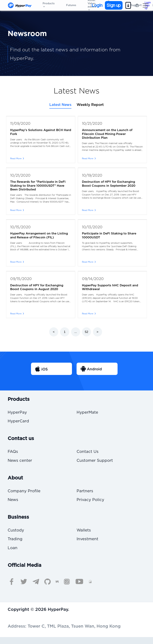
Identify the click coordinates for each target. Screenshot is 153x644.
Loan (13, 554)
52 (86, 332)
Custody (17, 535)
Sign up (114, 5)
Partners (86, 494)
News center (21, 463)
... (76, 332)
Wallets (84, 535)
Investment (88, 545)
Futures (71, 5)
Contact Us (88, 453)
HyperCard (19, 422)
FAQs (13, 453)
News (13, 504)
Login (97, 5)
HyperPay (18, 413)
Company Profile (25, 494)
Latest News (60, 105)
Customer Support (96, 463)
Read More (17, 159)
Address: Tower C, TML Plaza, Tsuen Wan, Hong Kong (64, 633)
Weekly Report (90, 105)
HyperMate (88, 413)
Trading (16, 545)
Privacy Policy (91, 504)
